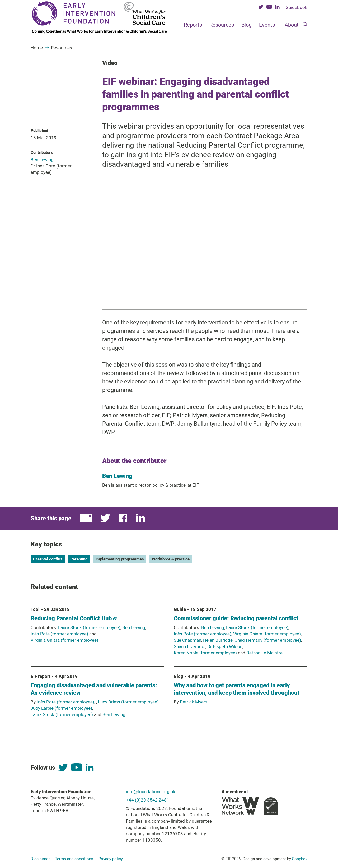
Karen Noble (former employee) (205, 653)
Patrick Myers (194, 702)
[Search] (305, 25)
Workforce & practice (171, 559)
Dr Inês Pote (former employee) (51, 169)
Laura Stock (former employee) (89, 627)
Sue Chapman (187, 640)
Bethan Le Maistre (264, 653)
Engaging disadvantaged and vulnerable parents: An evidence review (94, 689)
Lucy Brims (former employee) (128, 702)
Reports (193, 25)
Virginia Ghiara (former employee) (64, 640)
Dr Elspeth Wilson (225, 646)
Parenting (79, 559)
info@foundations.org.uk (151, 792)
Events (267, 25)
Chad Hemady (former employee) (268, 640)
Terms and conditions (74, 859)
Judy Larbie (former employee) (61, 708)
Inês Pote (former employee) (59, 634)
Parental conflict (48, 559)
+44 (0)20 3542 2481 (148, 800)
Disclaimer (40, 859)
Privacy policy (111, 859)
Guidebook (296, 7)
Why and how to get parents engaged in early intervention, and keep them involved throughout (237, 689)
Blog (247, 25)
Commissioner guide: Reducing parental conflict (236, 618)
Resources (222, 25)
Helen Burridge (218, 640)
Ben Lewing (42, 160)
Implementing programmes (120, 559)
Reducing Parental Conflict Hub (74, 618)
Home (37, 48)
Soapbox (300, 859)
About (292, 25)
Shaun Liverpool (190, 646)
